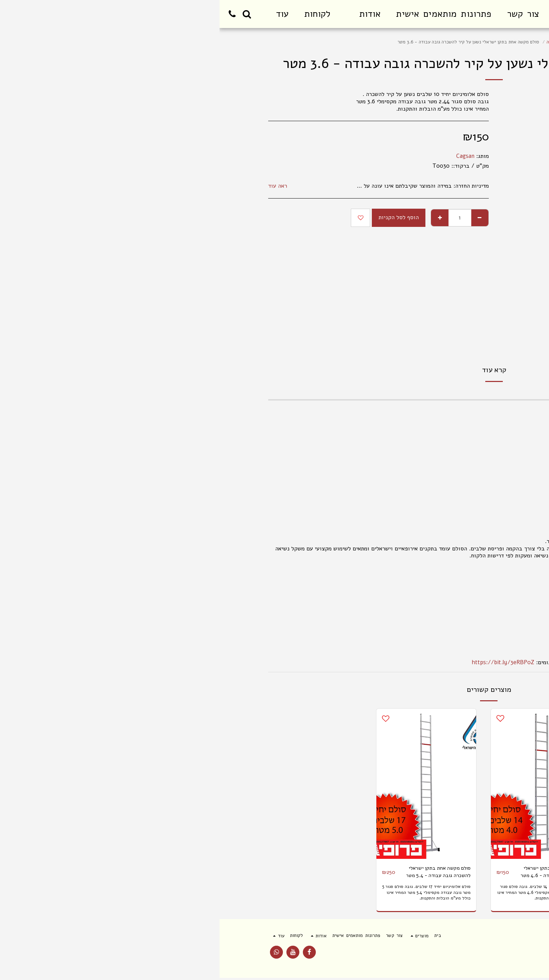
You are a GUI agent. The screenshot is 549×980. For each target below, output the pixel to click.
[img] (436, 784)
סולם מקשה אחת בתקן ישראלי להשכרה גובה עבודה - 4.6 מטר (329, 873)
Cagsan (246, 156)
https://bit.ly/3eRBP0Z (283, 662)
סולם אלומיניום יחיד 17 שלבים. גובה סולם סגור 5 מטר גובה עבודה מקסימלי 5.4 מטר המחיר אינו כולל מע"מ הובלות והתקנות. (207, 894)
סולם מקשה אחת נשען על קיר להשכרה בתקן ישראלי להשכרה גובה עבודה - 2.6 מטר (445, 873)
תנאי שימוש (489, 957)
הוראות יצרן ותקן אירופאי (471, 634)
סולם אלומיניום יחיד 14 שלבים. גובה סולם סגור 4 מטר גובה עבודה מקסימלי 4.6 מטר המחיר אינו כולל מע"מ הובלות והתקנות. (322, 894)
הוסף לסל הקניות (179, 217)
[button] (144, 14)
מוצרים (479, 42)
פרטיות (459, 957)
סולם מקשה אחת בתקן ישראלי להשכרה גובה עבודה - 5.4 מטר (214, 873)
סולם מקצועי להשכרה (410, 42)
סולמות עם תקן (452, 42)
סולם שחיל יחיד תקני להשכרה (355, 42)
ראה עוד (58, 186)
